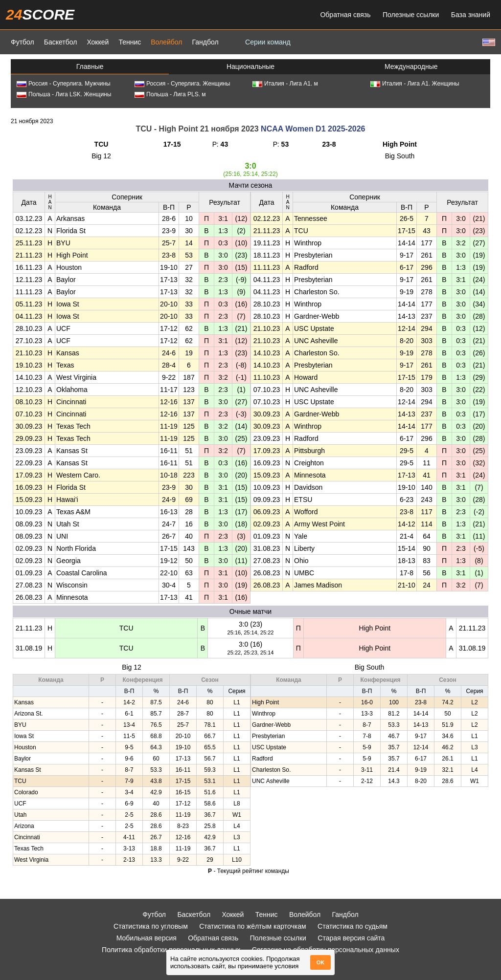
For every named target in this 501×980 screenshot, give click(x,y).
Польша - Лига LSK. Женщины (64, 94)
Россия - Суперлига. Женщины (182, 84)
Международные (411, 66)
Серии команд (268, 42)
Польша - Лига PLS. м (170, 94)
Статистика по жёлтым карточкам (253, 926)
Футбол (23, 42)
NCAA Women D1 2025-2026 (313, 129)
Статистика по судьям (353, 926)
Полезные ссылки (411, 15)
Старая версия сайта (351, 938)
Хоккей (98, 42)
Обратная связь (345, 15)
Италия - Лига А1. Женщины (415, 84)
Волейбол (166, 42)
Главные (90, 66)
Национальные (250, 66)
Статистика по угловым (151, 926)
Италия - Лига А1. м (285, 84)
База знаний (471, 15)
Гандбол (205, 42)
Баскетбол (61, 42)
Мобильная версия (147, 938)
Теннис (130, 42)
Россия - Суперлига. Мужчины (64, 84)
